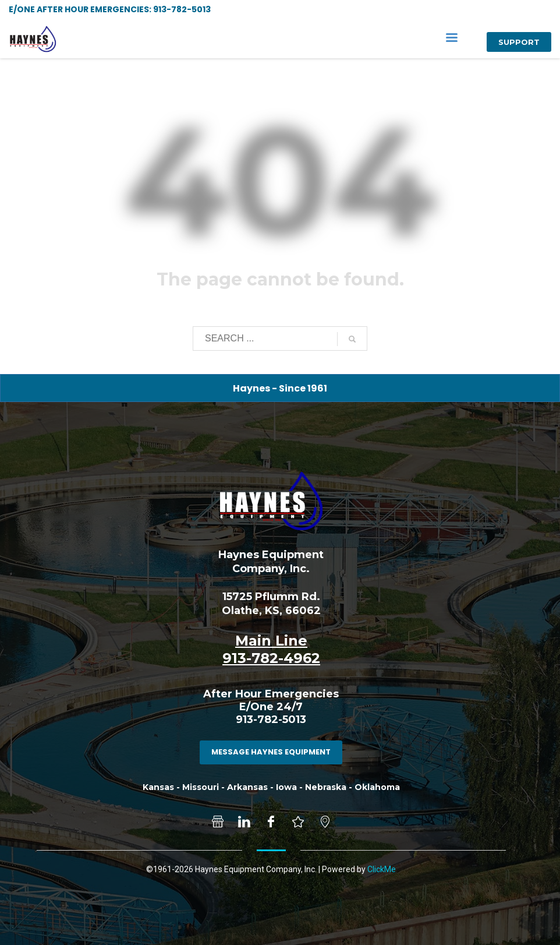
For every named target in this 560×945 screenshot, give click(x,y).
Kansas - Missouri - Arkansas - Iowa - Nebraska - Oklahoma (271, 787)
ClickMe (382, 869)
